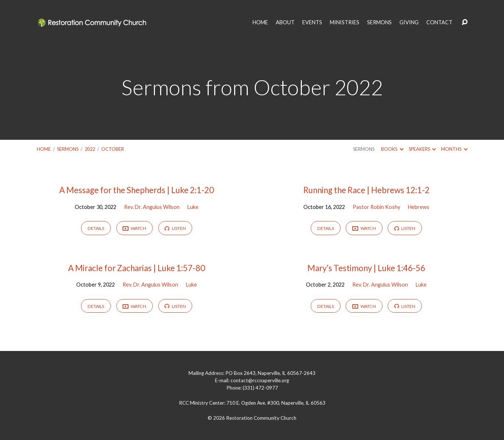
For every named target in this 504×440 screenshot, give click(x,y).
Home (44, 149)
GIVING (409, 22)
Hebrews (419, 207)
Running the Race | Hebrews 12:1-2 (366, 190)
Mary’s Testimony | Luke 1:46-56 (366, 268)
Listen (175, 228)
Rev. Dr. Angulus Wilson (152, 207)
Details (96, 228)
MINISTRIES (345, 22)
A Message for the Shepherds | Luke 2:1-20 (137, 190)
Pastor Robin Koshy (376, 207)
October (113, 149)
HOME (260, 22)
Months (454, 149)
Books (392, 149)
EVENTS (312, 22)
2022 (90, 149)
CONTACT (439, 22)
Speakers (422, 149)
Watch (134, 229)
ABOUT (285, 22)
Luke (193, 207)
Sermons (68, 149)
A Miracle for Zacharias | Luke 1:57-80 (137, 268)
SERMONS (379, 22)
